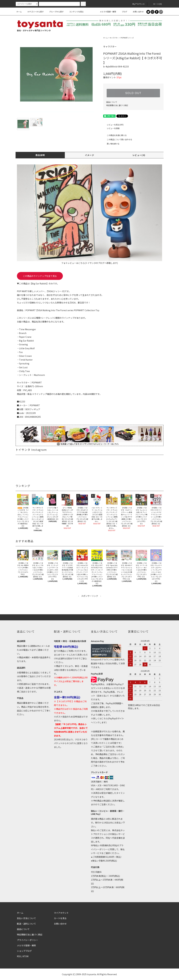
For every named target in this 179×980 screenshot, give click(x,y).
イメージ (90, 155)
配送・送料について (26, 924)
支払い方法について (26, 918)
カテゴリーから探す (34, 12)
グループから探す (55, 12)
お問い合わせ (136, 12)
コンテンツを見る (75, 12)
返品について (112, 102)
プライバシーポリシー (27, 940)
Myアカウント (137, 4)
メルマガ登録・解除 (106, 12)
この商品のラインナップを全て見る (40, 276)
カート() (156, 4)
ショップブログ (24, 951)
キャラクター (114, 38)
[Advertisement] (90, 604)
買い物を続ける (111, 144)
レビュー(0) (139, 155)
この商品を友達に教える (115, 135)
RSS (19, 956)
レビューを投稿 (111, 128)
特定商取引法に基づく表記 (117, 105)
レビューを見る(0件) (113, 125)
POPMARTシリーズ (127, 38)
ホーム (19, 12)
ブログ (123, 12)
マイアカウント (61, 913)
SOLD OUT (133, 93)
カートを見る (60, 918)
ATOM (25, 956)
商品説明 (40, 155)
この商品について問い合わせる (118, 139)
